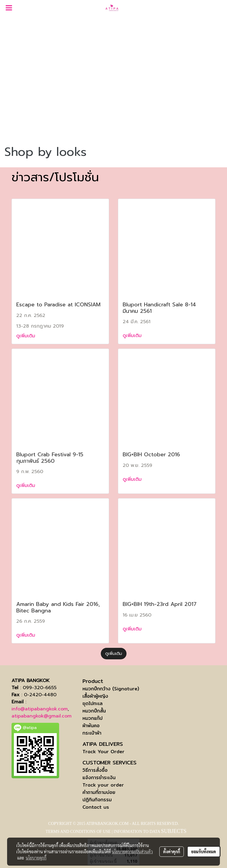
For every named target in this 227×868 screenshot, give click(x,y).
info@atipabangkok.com (40, 709)
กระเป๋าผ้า (92, 733)
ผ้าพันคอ (91, 726)
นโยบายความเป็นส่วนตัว (132, 851)
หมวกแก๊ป (93, 718)
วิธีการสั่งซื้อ (95, 770)
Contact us (96, 807)
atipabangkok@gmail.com (42, 716)
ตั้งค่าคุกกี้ (172, 851)
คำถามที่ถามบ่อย (99, 792)
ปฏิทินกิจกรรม (97, 800)
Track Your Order (103, 752)
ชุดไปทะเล (93, 703)
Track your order (103, 785)
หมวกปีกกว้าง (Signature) (111, 689)
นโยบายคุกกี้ (36, 858)
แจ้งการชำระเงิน (99, 778)
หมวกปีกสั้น (94, 711)
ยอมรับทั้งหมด (204, 851)
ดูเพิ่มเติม (27, 336)
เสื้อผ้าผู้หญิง (95, 696)
